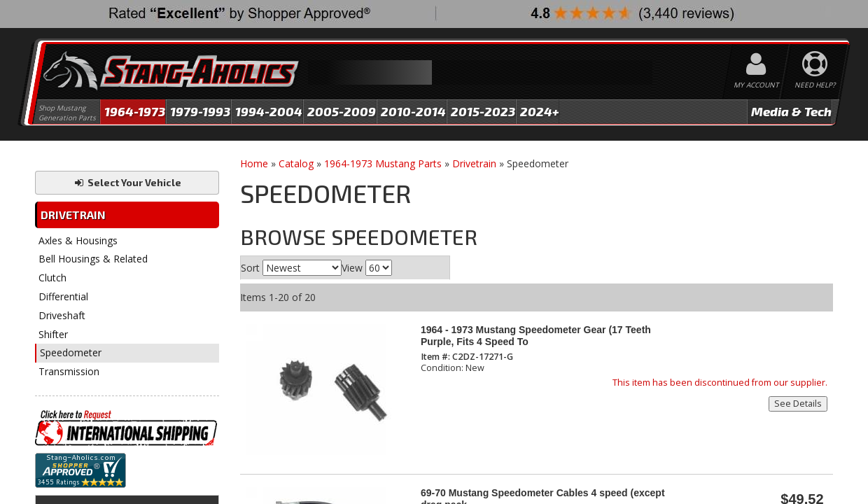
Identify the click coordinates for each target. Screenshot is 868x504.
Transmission (69, 371)
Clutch (52, 278)
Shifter (53, 334)
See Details (798, 404)
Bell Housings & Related (93, 259)
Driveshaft (62, 315)
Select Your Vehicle (127, 182)
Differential (63, 296)
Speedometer (71, 352)
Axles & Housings (78, 240)
